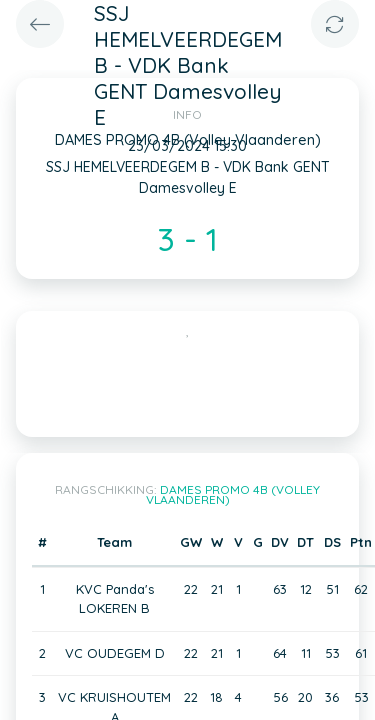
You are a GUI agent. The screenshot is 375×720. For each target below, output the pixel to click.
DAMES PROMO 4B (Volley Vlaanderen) (233, 494)
